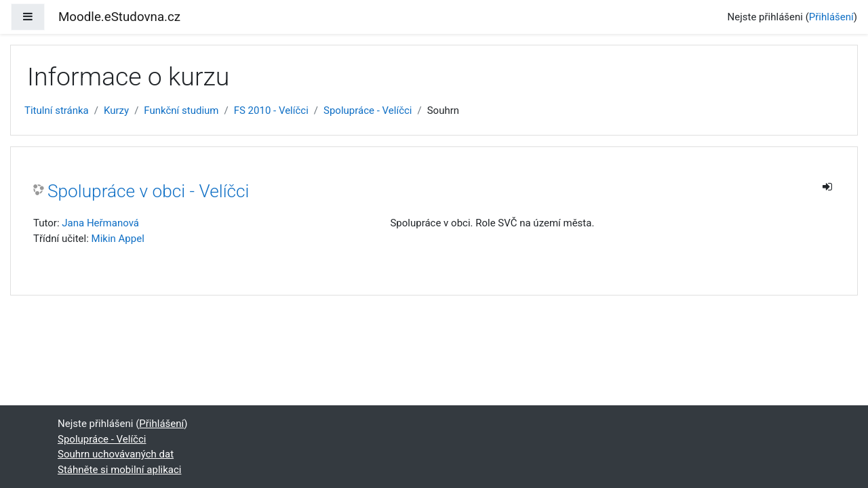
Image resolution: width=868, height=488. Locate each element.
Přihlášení (831, 17)
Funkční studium (181, 110)
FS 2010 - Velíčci (271, 110)
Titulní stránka (57, 110)
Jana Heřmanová (100, 223)
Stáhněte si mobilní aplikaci (119, 470)
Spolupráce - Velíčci (368, 110)
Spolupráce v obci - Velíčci (148, 191)
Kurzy (116, 110)
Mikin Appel (118, 239)
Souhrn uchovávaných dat (116, 454)
